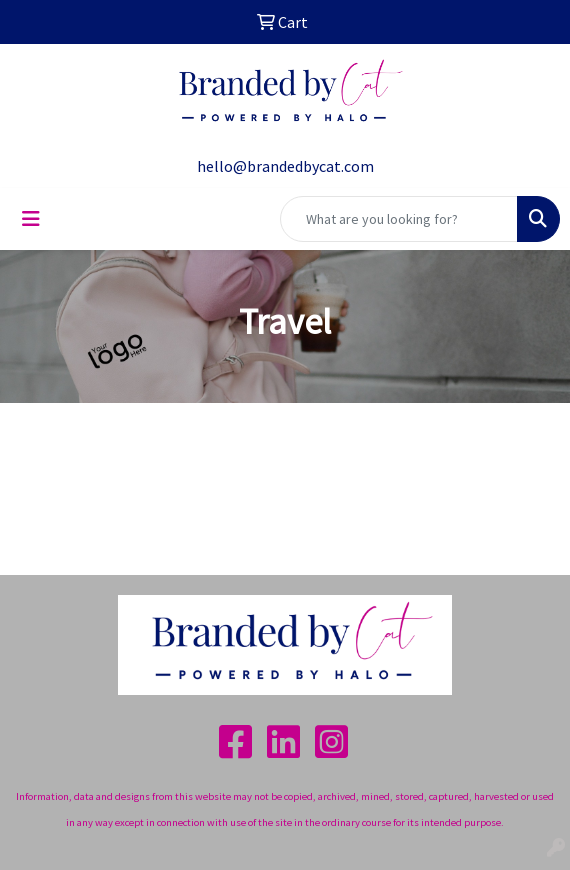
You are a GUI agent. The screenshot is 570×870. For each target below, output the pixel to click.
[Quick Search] (399, 219)
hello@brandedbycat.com (285, 166)
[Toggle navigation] (31, 219)
